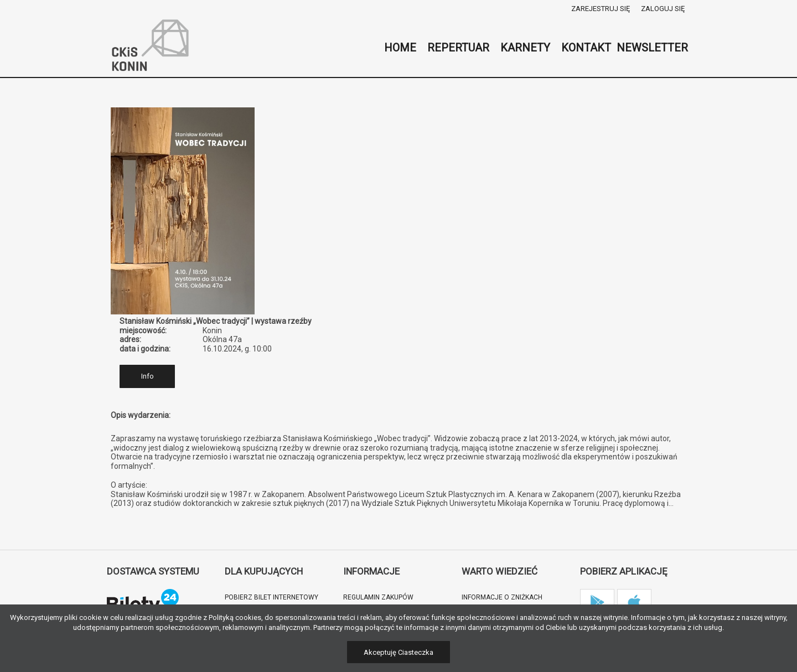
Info (148, 376)
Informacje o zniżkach (502, 597)
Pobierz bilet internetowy (271, 597)
